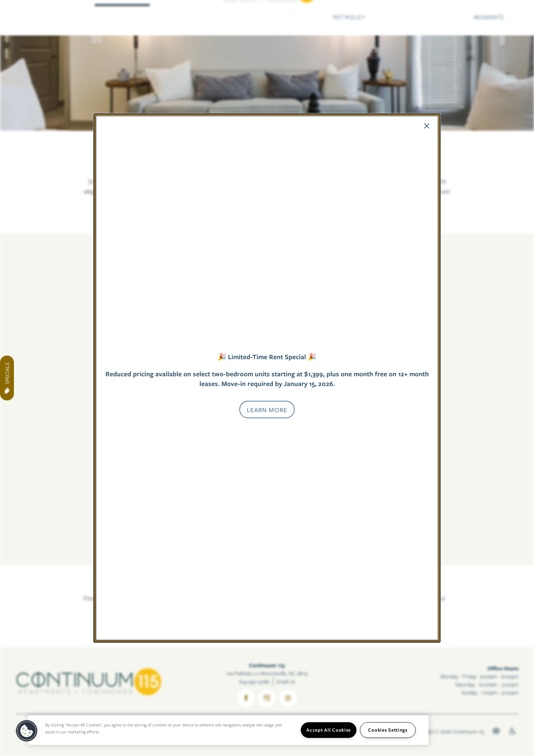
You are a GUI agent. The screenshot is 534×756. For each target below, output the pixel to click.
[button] (267, 409)
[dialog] (267, 378)
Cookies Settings (388, 730)
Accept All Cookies (329, 730)
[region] (228, 730)
